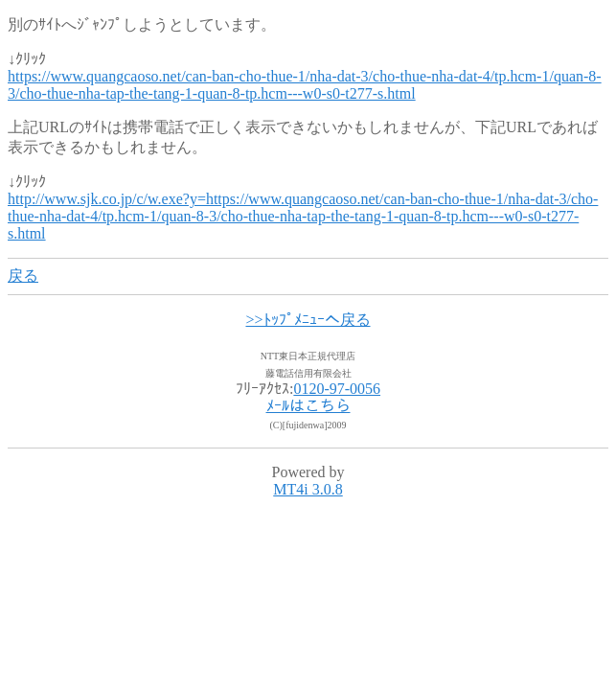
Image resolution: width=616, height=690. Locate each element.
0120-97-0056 (337, 389)
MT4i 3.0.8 (308, 489)
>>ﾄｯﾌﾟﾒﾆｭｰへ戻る (308, 320)
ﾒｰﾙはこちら (308, 406)
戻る (23, 276)
